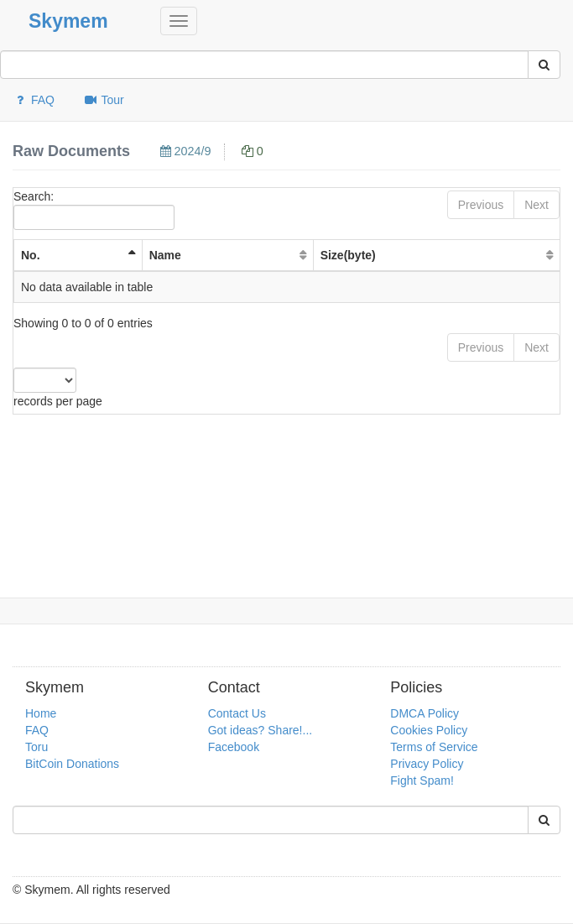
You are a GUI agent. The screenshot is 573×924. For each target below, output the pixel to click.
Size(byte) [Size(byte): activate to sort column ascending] (348, 255)
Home (41, 713)
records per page (58, 388)
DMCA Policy (425, 713)
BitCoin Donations (72, 764)
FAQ (34, 100)
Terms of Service (434, 747)
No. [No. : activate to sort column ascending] (31, 255)
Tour (104, 100)
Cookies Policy (429, 730)
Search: (94, 210)
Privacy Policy (427, 764)
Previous (481, 205)
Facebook (234, 747)
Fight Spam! (422, 780)
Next (537, 205)
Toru (36, 747)
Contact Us (237, 713)
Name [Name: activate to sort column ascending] (165, 255)
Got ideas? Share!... (260, 730)
